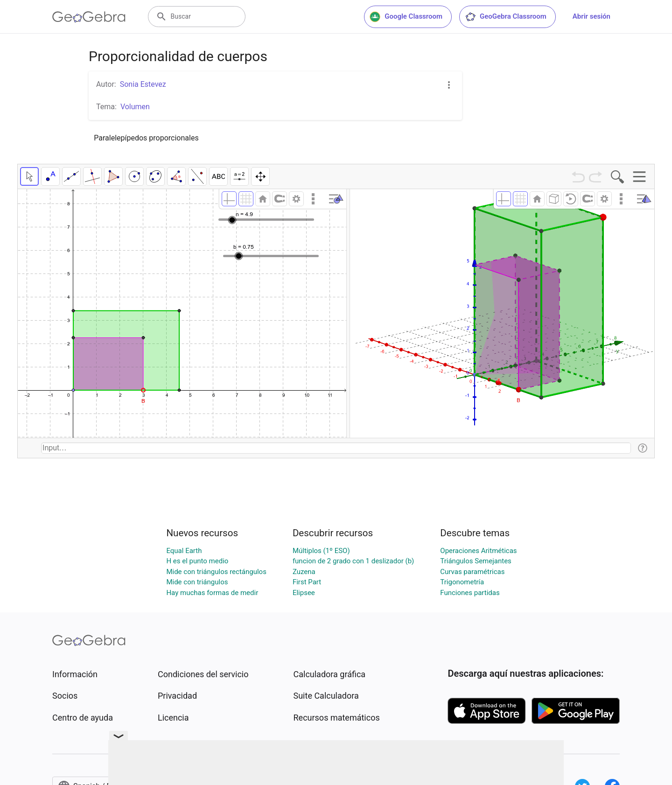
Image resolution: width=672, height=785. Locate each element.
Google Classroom (406, 17)
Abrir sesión (591, 16)
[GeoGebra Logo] (89, 17)
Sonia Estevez (143, 84)
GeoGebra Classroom (506, 17)
